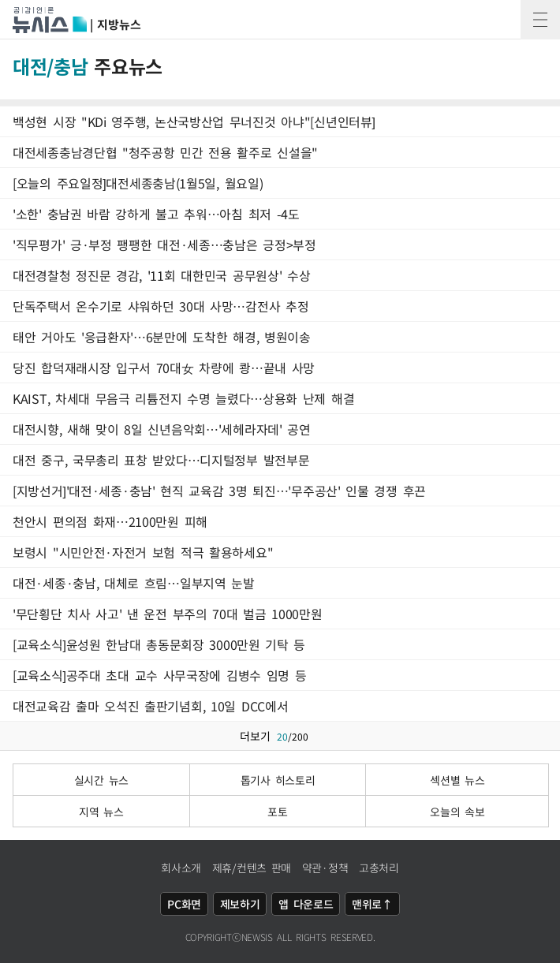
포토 (277, 812)
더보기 (280, 736)
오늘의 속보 (457, 812)
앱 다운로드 (306, 904)
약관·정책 (325, 868)
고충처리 (379, 868)
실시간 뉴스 (101, 780)
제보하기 (240, 904)
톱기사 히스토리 (278, 780)
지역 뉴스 (101, 812)
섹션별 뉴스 (457, 780)
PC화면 (184, 904)
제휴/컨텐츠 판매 (252, 868)
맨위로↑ (372, 904)
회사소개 (181, 868)
